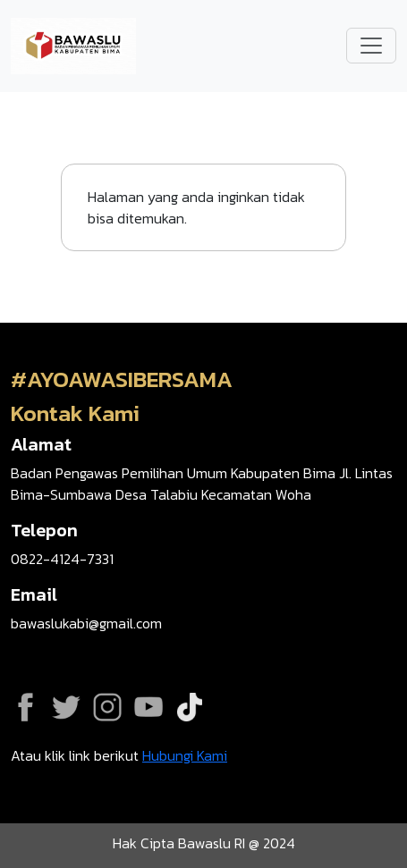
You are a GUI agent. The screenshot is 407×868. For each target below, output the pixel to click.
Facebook (25, 707)
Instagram (107, 707)
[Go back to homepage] (73, 44)
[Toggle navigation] (371, 46)
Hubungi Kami (185, 755)
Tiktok (190, 707)
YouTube (148, 707)
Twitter (66, 707)
